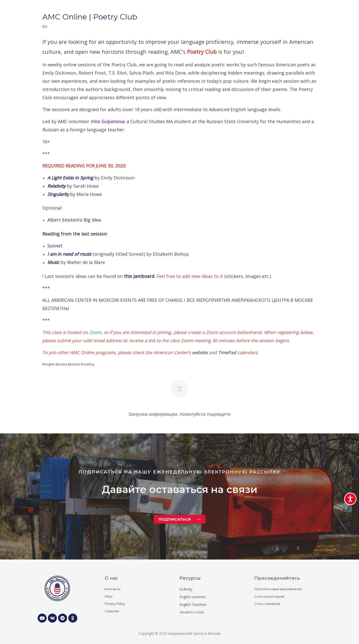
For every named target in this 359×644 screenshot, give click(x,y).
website (200, 352)
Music (54, 262)
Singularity (59, 194)
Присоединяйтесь (277, 578)
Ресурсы (190, 578)
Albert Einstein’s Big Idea (74, 220)
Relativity (57, 186)
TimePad (227, 352)
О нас (111, 578)
